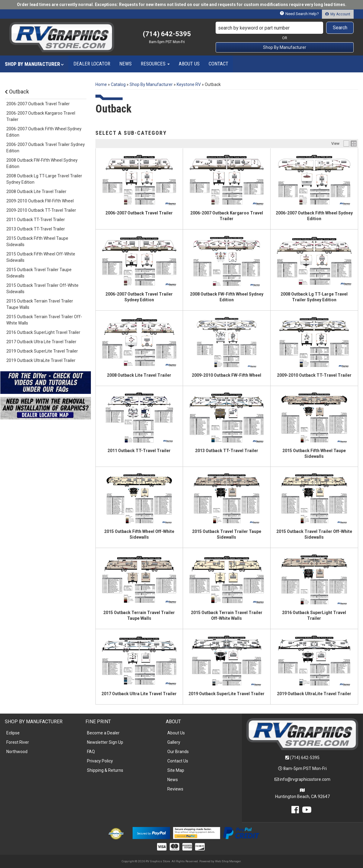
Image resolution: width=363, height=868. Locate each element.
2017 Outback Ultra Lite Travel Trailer (139, 694)
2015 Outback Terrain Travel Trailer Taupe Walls (40, 304)
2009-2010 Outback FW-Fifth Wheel (226, 375)
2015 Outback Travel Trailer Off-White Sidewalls (42, 288)
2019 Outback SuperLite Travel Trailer (226, 694)
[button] (285, 28)
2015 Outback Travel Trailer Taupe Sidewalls (39, 273)
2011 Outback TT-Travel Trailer (139, 451)
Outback (17, 92)
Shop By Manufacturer (285, 47)
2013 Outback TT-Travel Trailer (227, 451)
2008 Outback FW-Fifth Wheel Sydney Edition (42, 163)
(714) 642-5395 (305, 758)
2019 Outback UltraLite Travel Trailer (314, 694)
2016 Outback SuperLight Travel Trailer (43, 332)
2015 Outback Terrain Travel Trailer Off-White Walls (44, 320)
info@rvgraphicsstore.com (305, 779)
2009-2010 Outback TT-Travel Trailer (314, 375)
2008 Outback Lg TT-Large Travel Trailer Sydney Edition (44, 179)
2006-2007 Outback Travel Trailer (139, 213)
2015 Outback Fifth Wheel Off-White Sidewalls (41, 257)
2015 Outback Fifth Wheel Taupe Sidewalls (37, 241)
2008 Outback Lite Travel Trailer (139, 375)
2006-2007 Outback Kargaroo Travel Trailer (41, 116)
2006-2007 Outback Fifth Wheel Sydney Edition (44, 132)
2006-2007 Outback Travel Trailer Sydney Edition (46, 148)
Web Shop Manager (228, 861)
